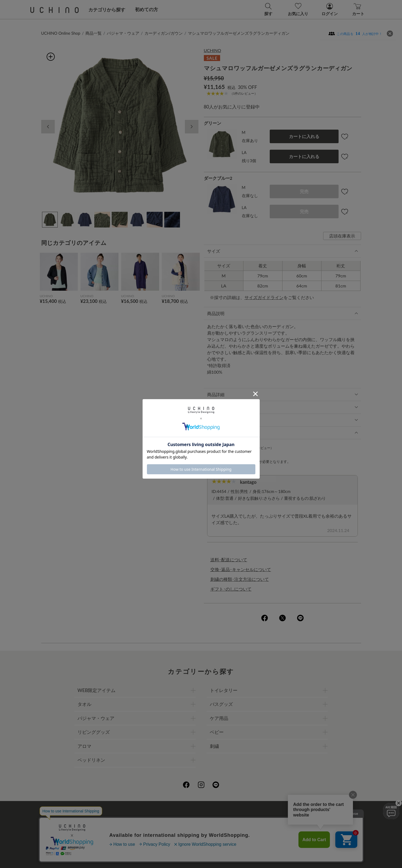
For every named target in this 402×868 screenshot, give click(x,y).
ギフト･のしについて (231, 589)
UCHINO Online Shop (61, 33)
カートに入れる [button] (304, 136)
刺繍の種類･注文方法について (240, 579)
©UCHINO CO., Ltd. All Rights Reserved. (201, 857)
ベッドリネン (91, 760)
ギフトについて (186, 831)
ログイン (251, 462)
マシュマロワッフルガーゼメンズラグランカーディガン (239, 33)
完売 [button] (304, 191)
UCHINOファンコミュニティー (266, 819)
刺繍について (151, 831)
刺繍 (214, 746)
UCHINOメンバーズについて (236, 831)
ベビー (217, 732)
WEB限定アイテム (97, 690)
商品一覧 (94, 33)
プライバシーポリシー (184, 819)
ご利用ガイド (119, 819)
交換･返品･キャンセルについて (241, 569)
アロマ (84, 746)
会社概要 (147, 819)
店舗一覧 (220, 819)
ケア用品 (219, 718)
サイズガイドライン (264, 297)
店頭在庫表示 (342, 236)
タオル (84, 704)
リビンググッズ (94, 732)
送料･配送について (229, 560)
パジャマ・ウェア (123, 33)
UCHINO (213, 50)
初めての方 (147, 9)
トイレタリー (224, 690)
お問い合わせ (201, 843)
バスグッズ (221, 704)
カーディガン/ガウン (164, 33)
